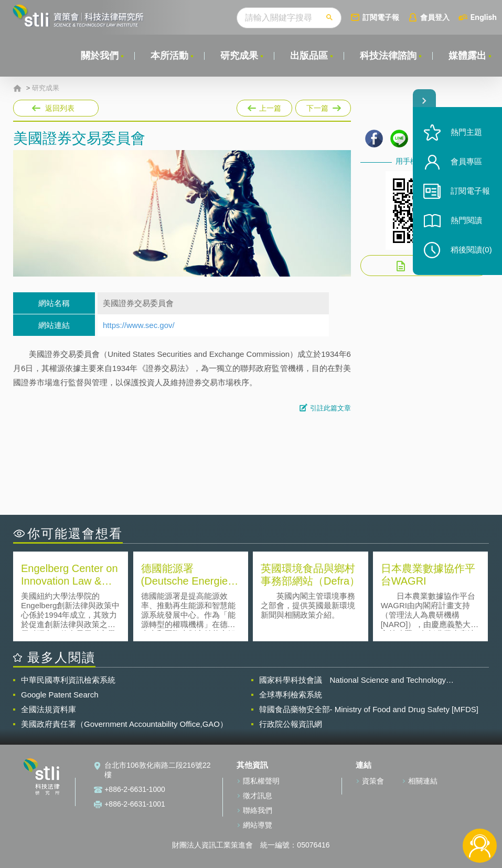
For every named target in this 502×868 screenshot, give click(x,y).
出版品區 (309, 56)
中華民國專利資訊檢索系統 (68, 680)
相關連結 (423, 781)
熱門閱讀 (466, 221)
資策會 (373, 781)
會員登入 (435, 17)
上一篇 (264, 106)
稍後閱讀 (471, 250)
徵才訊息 (258, 796)
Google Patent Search (60, 695)
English (484, 17)
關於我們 (100, 56)
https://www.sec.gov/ (139, 325)
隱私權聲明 (261, 781)
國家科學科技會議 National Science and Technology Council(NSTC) (353, 680)
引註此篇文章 (330, 408)
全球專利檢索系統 (291, 695)
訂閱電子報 (381, 17)
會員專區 (466, 162)
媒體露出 (467, 56)
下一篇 (322, 106)
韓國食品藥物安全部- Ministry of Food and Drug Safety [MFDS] (369, 709)
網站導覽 (258, 825)
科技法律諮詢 (388, 56)
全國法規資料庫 (49, 709)
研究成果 (239, 56)
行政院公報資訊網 (291, 724)
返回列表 (60, 108)
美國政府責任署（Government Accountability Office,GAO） (124, 724)
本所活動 (169, 56)
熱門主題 (466, 133)
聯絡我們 (258, 810)
